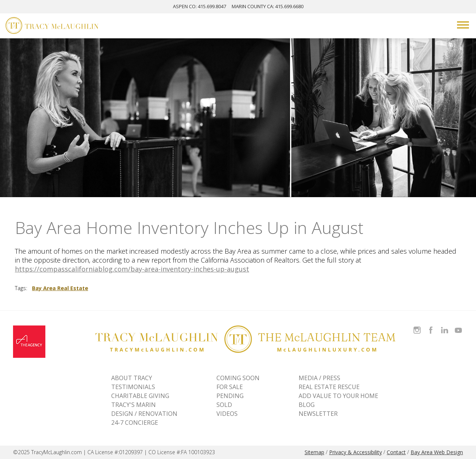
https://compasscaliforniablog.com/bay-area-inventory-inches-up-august (132, 269)
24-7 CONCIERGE (135, 423)
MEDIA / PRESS (319, 378)
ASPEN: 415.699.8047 (200, 6)
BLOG (307, 405)
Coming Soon (238, 378)
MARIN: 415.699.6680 (268, 6)
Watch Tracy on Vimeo (459, 326)
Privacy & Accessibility (356, 452)
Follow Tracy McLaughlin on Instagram (417, 326)
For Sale (230, 387)
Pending (230, 396)
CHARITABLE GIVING (140, 396)
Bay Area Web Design (437, 452)
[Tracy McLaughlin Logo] (52, 26)
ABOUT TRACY (132, 378)
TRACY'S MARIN (134, 405)
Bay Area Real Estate (60, 288)
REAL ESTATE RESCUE (329, 387)
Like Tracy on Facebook (432, 326)
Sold (224, 405)
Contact (396, 452)
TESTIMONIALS (133, 387)
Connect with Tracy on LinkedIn (445, 326)
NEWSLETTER (318, 414)
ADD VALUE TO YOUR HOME (338, 396)
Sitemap (314, 452)
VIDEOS (227, 414)
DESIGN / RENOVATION (144, 414)
